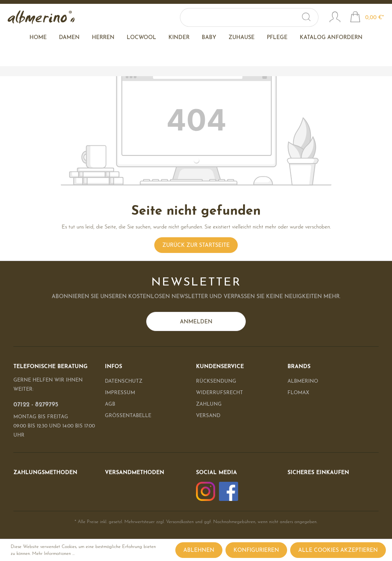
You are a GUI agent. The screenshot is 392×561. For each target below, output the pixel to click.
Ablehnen (199, 550)
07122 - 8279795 (36, 405)
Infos (114, 367)
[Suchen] (311, 17)
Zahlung (209, 404)
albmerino (303, 381)
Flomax (298, 393)
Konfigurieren (256, 550)
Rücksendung (216, 381)
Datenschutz (124, 381)
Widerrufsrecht (220, 393)
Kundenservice (220, 367)
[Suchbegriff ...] (249, 17)
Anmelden (196, 322)
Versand (208, 416)
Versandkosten (180, 522)
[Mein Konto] (335, 18)
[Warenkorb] (367, 18)
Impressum (120, 393)
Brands (299, 367)
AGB (110, 404)
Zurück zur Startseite (196, 245)
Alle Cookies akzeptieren (338, 550)
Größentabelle (128, 416)
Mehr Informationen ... (53, 554)
